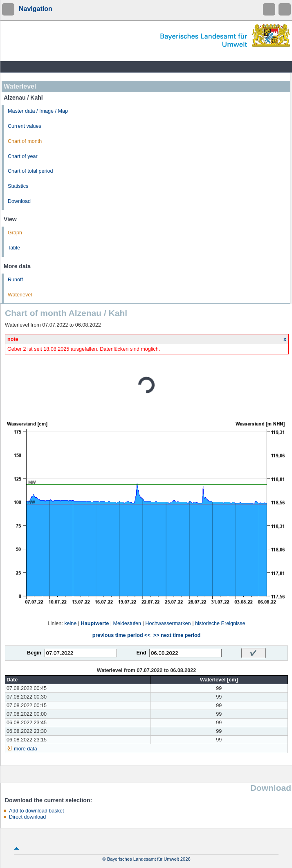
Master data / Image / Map (38, 111)
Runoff (15, 280)
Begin (34, 653)
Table (14, 248)
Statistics (18, 186)
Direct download (27, 817)
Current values (25, 126)
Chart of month (25, 141)
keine (70, 623)
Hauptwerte (95, 623)
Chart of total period (30, 171)
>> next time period (177, 635)
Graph (15, 233)
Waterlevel (20, 295)
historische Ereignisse (220, 623)
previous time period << (121, 635)
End (142, 653)
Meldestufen (127, 623)
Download (19, 201)
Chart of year (23, 156)
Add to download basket (36, 811)
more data (26, 749)
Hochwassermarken (168, 623)
